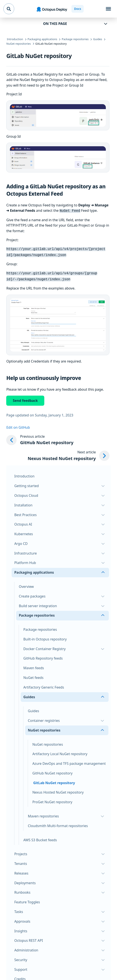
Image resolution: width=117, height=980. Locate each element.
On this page (55, 24)
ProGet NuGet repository (52, 800)
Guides (33, 709)
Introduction (24, 474)
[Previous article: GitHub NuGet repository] (58, 438)
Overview (26, 584)
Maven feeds (34, 666)
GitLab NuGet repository (54, 781)
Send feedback (25, 398)
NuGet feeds (33, 675)
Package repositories (40, 627)
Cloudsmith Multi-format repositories (58, 824)
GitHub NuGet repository (52, 771)
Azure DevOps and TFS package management (69, 761)
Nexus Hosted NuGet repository (58, 790)
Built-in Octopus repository (45, 637)
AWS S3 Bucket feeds (40, 838)
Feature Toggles (27, 900)
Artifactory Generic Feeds (44, 685)
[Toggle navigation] (108, 9)
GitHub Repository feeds (43, 656)
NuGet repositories (48, 742)
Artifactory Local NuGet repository (60, 752)
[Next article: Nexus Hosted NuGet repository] (69, 454)
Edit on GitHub (18, 425)
